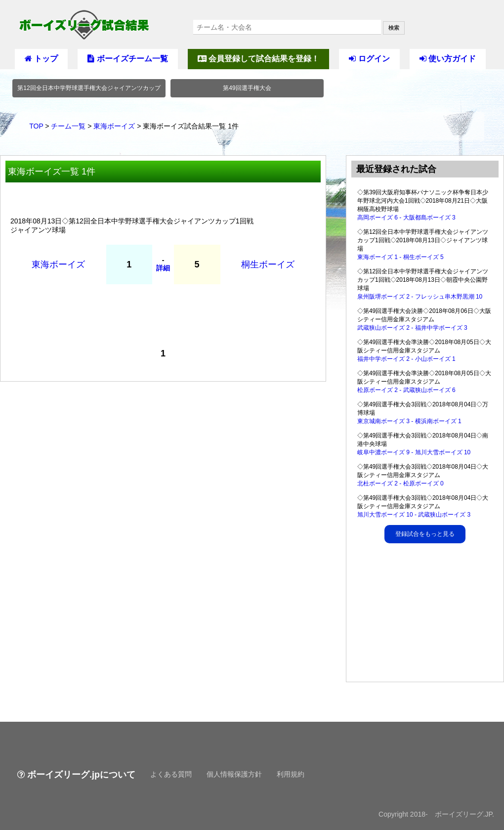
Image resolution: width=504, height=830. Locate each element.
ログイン (369, 59)
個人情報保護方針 (234, 774)
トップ (41, 59)
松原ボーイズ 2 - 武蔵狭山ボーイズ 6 (406, 390)
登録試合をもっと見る (425, 534)
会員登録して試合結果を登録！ (258, 59)
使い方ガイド (448, 59)
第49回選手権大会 (247, 88)
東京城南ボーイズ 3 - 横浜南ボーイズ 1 (409, 421)
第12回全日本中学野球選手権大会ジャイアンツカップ (89, 88)
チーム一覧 (68, 126)
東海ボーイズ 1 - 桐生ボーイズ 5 (400, 257)
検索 (394, 28)
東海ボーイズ (114, 126)
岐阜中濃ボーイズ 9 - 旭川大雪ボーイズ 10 (414, 452)
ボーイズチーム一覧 (127, 59)
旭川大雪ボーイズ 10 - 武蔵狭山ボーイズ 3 (414, 515)
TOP (36, 126)
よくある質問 (171, 774)
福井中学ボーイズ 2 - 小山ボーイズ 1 (406, 359)
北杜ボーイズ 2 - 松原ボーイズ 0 (400, 483)
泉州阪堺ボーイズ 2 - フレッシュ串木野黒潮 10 (420, 297)
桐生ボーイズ (268, 264)
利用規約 (291, 774)
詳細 (163, 268)
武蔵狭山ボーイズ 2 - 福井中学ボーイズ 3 (412, 328)
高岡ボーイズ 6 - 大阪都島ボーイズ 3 (406, 218)
